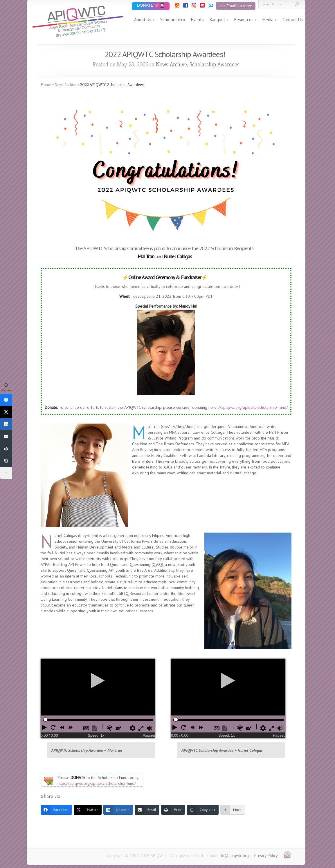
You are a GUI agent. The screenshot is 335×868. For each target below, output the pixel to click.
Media (268, 20)
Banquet (217, 20)
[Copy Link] (203, 810)
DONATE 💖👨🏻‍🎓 (151, 6)
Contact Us (293, 20)
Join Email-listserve (236, 6)
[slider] (45, 719)
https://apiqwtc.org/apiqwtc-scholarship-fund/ (97, 783)
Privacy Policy (266, 856)
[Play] (98, 680)
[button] (45, 727)
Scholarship (171, 20)
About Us (143, 20)
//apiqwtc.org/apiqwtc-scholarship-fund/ (253, 407)
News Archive (171, 65)
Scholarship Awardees (215, 65)
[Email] (147, 810)
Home (46, 85)
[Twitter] (88, 810)
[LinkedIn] (118, 810)
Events (197, 20)
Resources (244, 20)
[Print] (173, 810)
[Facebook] (56, 810)
